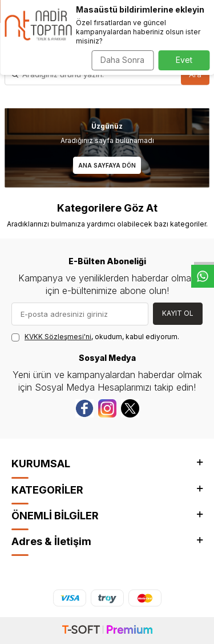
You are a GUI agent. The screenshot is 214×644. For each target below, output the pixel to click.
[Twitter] (130, 408)
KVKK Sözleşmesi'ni (58, 337)
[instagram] (107, 408)
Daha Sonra (122, 60)
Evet (184, 60)
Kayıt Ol (178, 313)
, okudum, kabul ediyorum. (95, 337)
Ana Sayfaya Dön (107, 165)
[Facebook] (84, 408)
